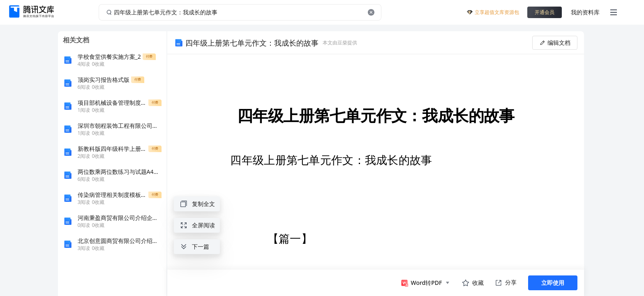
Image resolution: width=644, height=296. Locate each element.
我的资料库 (585, 12)
